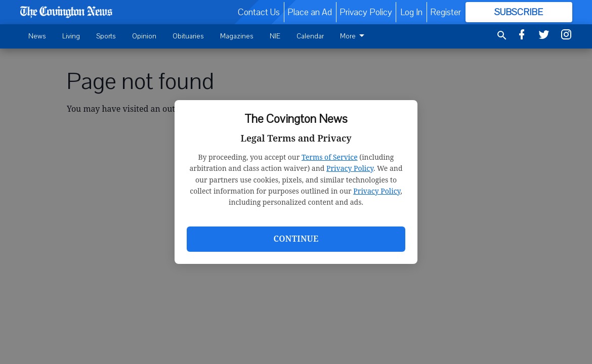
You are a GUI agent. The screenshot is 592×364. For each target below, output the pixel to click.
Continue (296, 239)
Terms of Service (330, 157)
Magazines (237, 36)
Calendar (310, 36)
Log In (411, 12)
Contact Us (259, 12)
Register (446, 12)
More (354, 36)
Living (71, 36)
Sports (106, 36)
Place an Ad (310, 12)
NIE (275, 36)
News (37, 36)
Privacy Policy (350, 168)
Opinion (144, 36)
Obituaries (188, 36)
